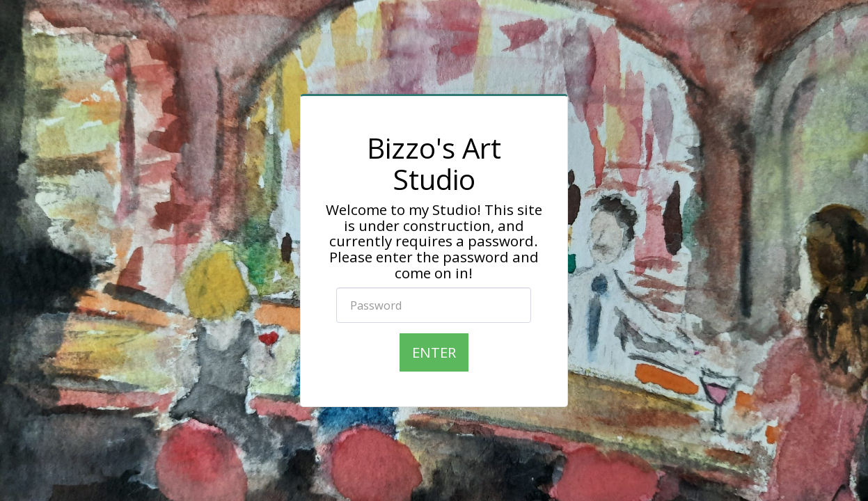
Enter (434, 352)
